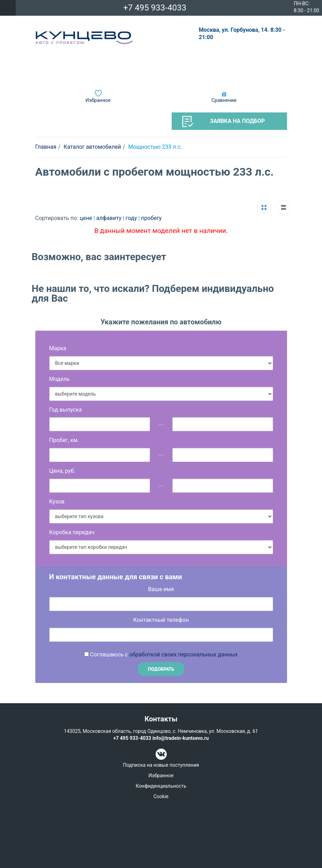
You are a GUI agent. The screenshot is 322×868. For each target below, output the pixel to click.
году (132, 218)
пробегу (151, 218)
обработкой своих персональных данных (184, 654)
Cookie (161, 796)
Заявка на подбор (224, 122)
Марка (58, 348)
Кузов (57, 502)
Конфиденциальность (161, 786)
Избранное (98, 100)
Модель (60, 379)
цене (87, 218)
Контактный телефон (161, 620)
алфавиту (109, 218)
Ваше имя (161, 589)
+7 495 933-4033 (155, 8)
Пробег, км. (64, 440)
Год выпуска (66, 410)
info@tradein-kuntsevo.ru (181, 738)
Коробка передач (72, 532)
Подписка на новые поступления (161, 765)
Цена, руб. (62, 471)
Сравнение (224, 100)
